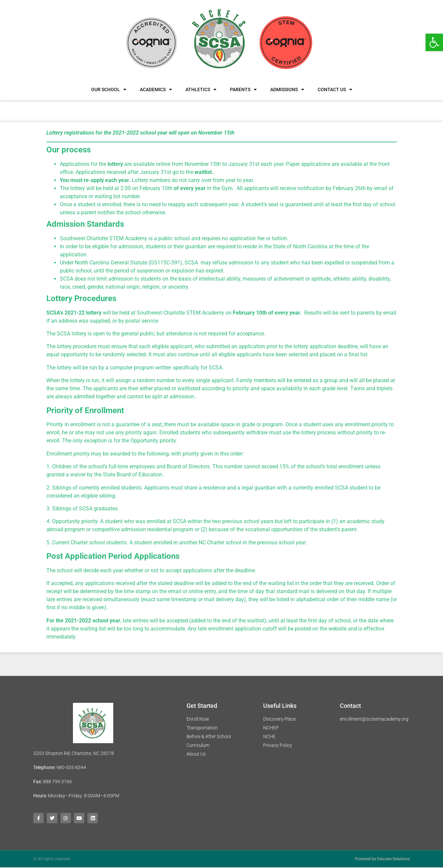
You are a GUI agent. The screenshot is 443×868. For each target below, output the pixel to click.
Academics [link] (156, 89)
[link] (434, 42)
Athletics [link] (201, 89)
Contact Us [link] (335, 89)
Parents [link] (243, 89)
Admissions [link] (287, 89)
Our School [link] (109, 89)
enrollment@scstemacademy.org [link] (374, 719)
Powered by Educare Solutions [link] (382, 860)
